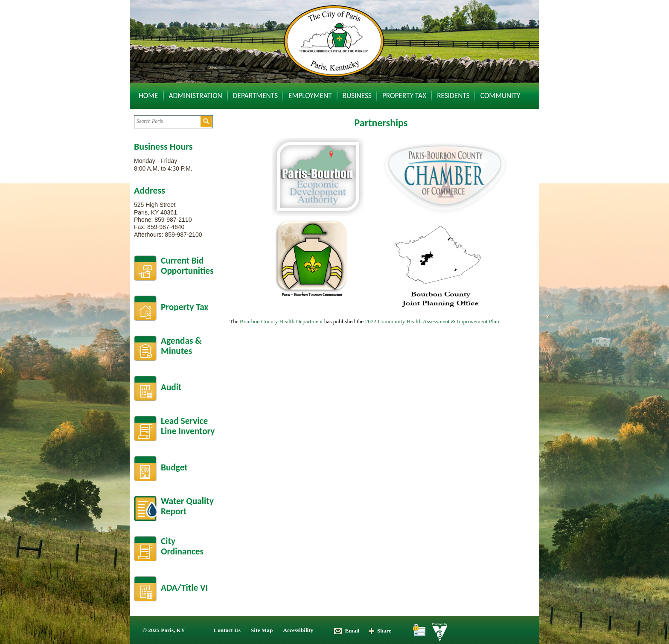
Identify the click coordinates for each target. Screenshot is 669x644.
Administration (196, 96)
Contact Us (227, 630)
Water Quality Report (187, 506)
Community (500, 96)
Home (148, 96)
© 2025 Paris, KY (164, 630)
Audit (171, 387)
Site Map (262, 630)
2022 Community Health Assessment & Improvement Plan (432, 321)
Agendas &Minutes (181, 346)
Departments (255, 96)
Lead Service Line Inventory (188, 426)
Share (380, 631)
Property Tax (404, 96)
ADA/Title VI (184, 588)
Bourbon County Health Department (281, 321)
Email (346, 631)
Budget (174, 467)
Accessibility (298, 630)
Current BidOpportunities (187, 266)
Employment (310, 96)
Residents (453, 96)
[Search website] (167, 121)
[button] (206, 121)
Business (357, 96)
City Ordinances (182, 547)
